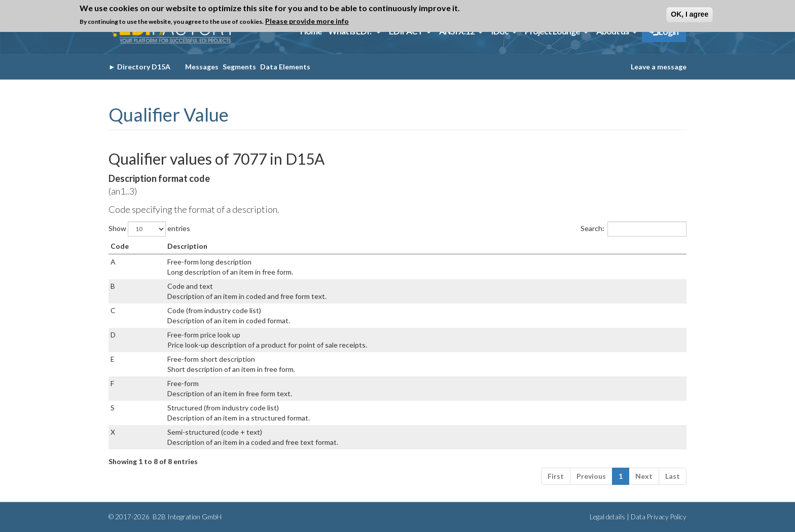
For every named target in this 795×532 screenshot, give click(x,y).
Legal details (607, 517)
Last (673, 476)
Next (644, 476)
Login (664, 32)
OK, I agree (690, 14)
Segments (239, 67)
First (556, 476)
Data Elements (285, 67)
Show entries (149, 229)
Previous (591, 476)
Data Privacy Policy (659, 517)
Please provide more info (307, 21)
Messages (202, 67)
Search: (634, 229)
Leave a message (659, 67)
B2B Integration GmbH (186, 517)
